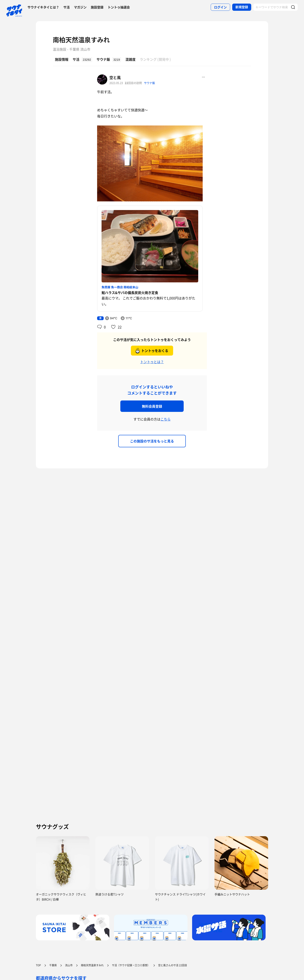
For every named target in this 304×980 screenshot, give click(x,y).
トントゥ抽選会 (119, 7)
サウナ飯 (149, 83)
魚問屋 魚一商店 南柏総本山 (120, 287)
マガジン (80, 7)
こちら (166, 419)
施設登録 (97, 7)
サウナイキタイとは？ (43, 7)
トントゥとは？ (152, 362)
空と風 (115, 78)
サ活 (66, 7)
